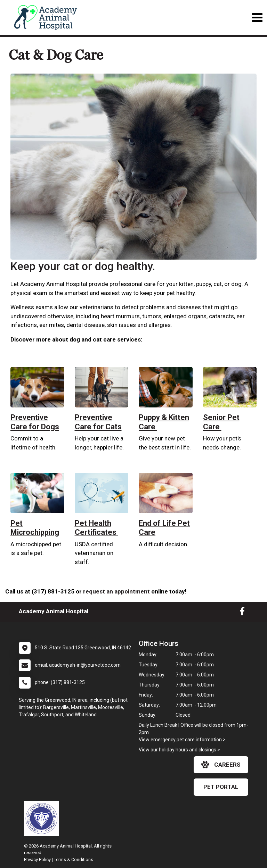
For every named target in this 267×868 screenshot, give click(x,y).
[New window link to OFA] (43, 818)
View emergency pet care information (180, 740)
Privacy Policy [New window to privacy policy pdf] (37, 859)
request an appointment (116, 591)
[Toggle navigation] (257, 18)
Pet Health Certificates (96, 528)
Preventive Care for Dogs (35, 422)
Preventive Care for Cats (98, 422)
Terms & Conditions (74, 859)
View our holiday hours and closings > (179, 750)
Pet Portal (221, 787)
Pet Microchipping (35, 528)
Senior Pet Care (221, 422)
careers (221, 765)
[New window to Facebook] (242, 613)
